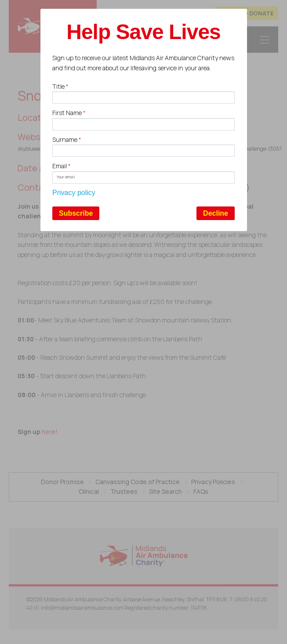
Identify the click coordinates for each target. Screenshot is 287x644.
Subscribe (76, 213)
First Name (69, 113)
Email (62, 166)
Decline (216, 213)
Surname (67, 139)
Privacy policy (74, 193)
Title (60, 86)
